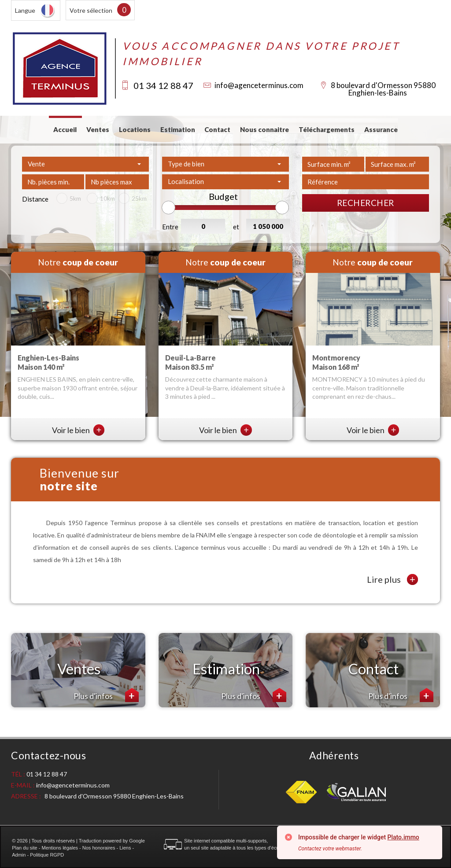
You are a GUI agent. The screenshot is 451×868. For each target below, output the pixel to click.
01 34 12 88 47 (163, 85)
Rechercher (366, 203)
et (236, 227)
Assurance (381, 129)
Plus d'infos (106, 695)
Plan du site (24, 848)
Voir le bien (78, 430)
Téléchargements (327, 129)
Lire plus (392, 579)
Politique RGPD (47, 855)
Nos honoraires (99, 848)
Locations (135, 129)
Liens (125, 848)
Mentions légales (60, 848)
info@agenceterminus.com (259, 85)
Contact (217, 129)
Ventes (98, 129)
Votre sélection (91, 10)
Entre (170, 227)
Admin (19, 855)
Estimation (178, 129)
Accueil (65, 129)
